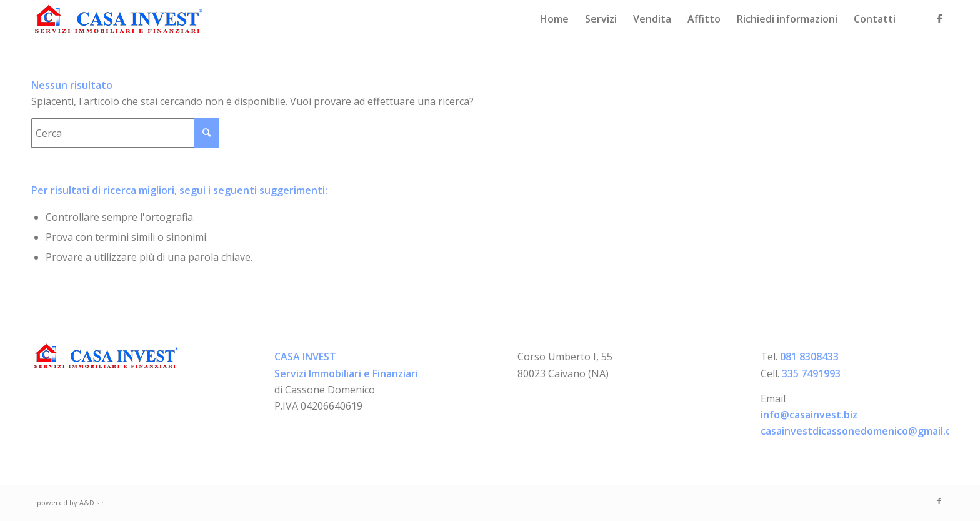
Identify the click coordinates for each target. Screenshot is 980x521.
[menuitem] (554, 19)
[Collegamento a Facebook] (939, 18)
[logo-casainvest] (119, 19)
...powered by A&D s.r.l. (71, 503)
